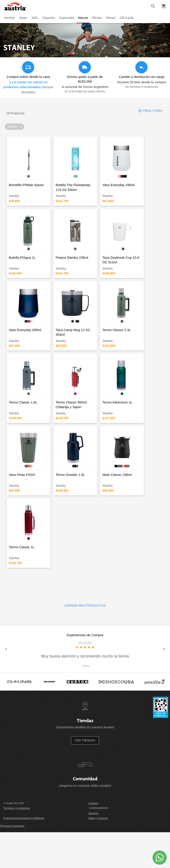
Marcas (84, 18)
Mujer (23, 18)
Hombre (10, 18)
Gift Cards (128, 18)
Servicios (93, 849)
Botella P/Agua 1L (22, 269)
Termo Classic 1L (22, 583)
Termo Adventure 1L (129, 426)
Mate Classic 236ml (129, 504)
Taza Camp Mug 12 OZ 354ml (84, 347)
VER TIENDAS (85, 776)
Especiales (67, 18)
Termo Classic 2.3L (129, 347)
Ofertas (99, 18)
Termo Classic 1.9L (23, 426)
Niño (35, 18)
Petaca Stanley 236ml (78, 269)
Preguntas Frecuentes (12, 861)
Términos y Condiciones (17, 844)
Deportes (49, 18)
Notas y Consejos (98, 854)
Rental (112, 18)
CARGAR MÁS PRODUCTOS (85, 641)
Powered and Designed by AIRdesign (24, 854)
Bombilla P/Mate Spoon (27, 191)
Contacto (93, 839)
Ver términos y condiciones (142, 87)
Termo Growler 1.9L (76, 504)
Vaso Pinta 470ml (22, 504)
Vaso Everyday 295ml (131, 191)
